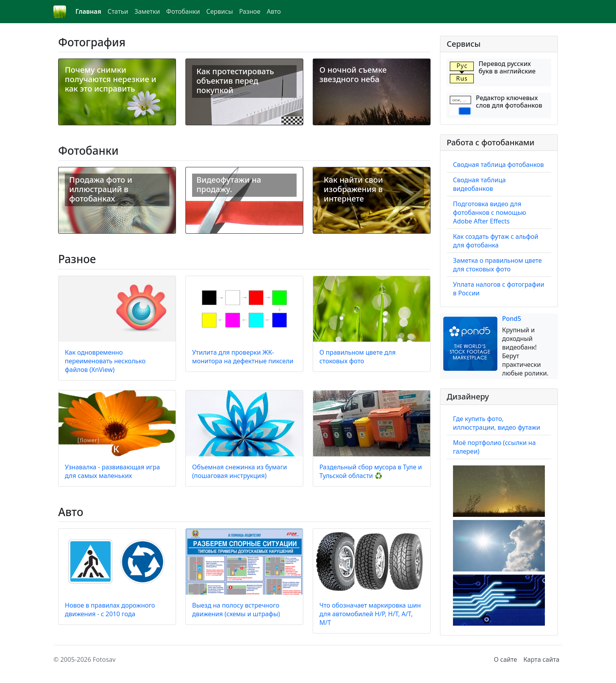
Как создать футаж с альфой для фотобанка (496, 241)
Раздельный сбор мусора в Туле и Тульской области (371, 471)
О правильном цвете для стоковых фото (357, 357)
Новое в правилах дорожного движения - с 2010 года (110, 610)
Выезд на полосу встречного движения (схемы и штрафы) (236, 610)
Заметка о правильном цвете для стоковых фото (497, 265)
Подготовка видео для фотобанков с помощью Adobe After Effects (489, 212)
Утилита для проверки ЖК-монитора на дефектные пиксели (243, 357)
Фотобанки (183, 11)
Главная (88, 11)
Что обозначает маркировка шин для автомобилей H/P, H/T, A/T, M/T (370, 614)
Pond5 (512, 319)
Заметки (147, 11)
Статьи (118, 11)
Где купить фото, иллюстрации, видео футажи (497, 423)
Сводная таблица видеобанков (479, 184)
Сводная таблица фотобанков (498, 165)
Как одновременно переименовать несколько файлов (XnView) (105, 361)
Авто (274, 11)
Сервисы (220, 11)
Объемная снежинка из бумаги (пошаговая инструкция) (239, 471)
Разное (250, 11)
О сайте (505, 659)
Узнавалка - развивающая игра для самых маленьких (112, 471)
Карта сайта (541, 659)
